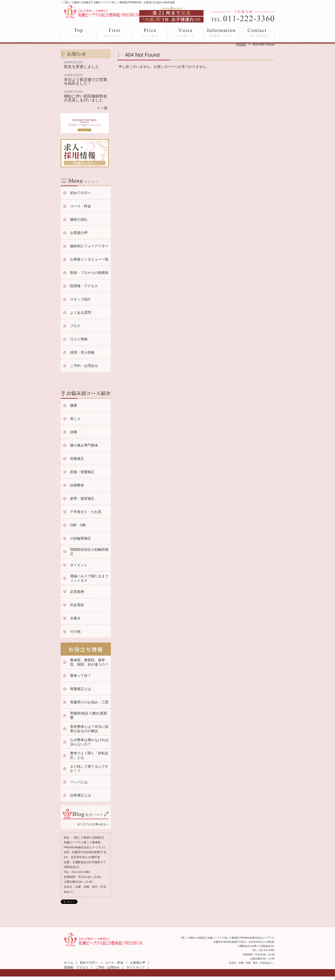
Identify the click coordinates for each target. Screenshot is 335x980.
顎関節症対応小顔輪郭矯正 (89, 552)
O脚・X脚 (78, 525)
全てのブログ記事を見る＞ (93, 824)
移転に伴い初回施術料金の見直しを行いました (86, 98)
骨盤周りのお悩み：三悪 (89, 702)
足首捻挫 (77, 592)
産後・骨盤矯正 (82, 472)
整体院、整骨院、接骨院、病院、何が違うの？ (89, 662)
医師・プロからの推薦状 (89, 273)
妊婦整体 (77, 485)
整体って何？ (81, 676)
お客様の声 (185, 33)
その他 (75, 631)
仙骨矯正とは (81, 795)
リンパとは (79, 782)
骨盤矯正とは (81, 689)
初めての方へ (114, 33)
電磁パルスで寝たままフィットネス (89, 578)
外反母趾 (77, 605)
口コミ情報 (79, 339)
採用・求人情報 (82, 352)
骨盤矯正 (77, 459)
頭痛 (74, 432)
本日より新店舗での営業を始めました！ (86, 82)
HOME (241, 44)
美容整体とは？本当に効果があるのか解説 (89, 729)
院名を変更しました (82, 67)
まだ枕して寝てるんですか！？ (89, 769)
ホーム (79, 33)
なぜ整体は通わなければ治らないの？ (89, 742)
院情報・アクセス (221, 33)
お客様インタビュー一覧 (89, 259)
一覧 (104, 108)
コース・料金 (150, 33)
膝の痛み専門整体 (84, 445)
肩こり (75, 419)
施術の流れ (79, 219)
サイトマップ (136, 967)
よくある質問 (81, 313)
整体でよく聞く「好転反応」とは (89, 755)
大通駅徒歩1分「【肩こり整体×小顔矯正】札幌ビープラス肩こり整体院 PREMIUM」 (167, 978)
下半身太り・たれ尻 (86, 512)
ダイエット (79, 565)
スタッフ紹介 (81, 299)
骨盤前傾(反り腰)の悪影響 (89, 715)
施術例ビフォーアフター (89, 246)
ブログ (75, 326)
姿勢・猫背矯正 (82, 499)
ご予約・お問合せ (257, 33)
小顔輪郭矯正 (81, 538)
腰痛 (74, 405)
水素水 (75, 618)
